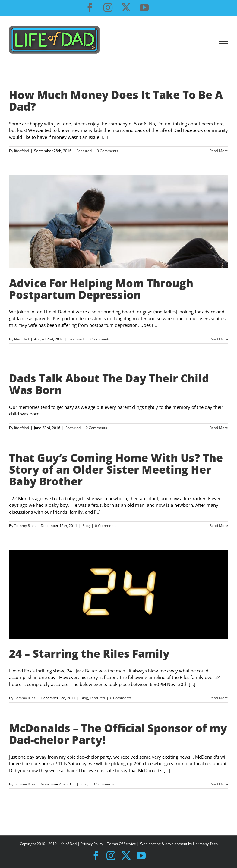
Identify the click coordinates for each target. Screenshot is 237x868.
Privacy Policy (92, 844)
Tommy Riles (25, 526)
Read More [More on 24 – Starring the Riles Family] (219, 698)
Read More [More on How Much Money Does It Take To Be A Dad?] (219, 151)
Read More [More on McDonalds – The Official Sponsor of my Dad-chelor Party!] (219, 784)
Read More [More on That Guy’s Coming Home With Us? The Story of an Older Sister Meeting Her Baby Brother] (219, 526)
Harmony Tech (205, 844)
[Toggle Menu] (224, 41)
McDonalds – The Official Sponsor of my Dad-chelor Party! (118, 734)
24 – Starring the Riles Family (89, 653)
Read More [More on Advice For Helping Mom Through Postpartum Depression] (219, 339)
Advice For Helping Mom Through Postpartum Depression (101, 289)
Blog (86, 526)
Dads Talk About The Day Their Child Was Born (109, 384)
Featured (84, 151)
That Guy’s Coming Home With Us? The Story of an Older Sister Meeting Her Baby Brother (116, 470)
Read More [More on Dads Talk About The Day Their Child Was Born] (219, 428)
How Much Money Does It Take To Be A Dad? (116, 100)
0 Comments (107, 151)
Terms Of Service (122, 844)
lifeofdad (22, 151)
